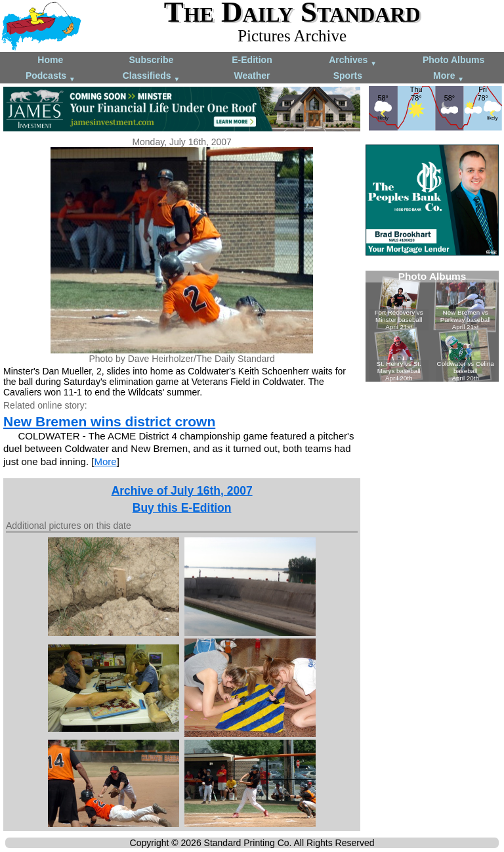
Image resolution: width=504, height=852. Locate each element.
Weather (252, 76)
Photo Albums (453, 60)
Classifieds (152, 77)
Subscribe (152, 60)
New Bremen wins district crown (109, 421)
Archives (353, 61)
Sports (348, 76)
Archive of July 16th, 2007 (182, 491)
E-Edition (252, 60)
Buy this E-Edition (182, 508)
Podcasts (51, 77)
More (449, 77)
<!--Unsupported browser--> (432, 326)
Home (50, 60)
